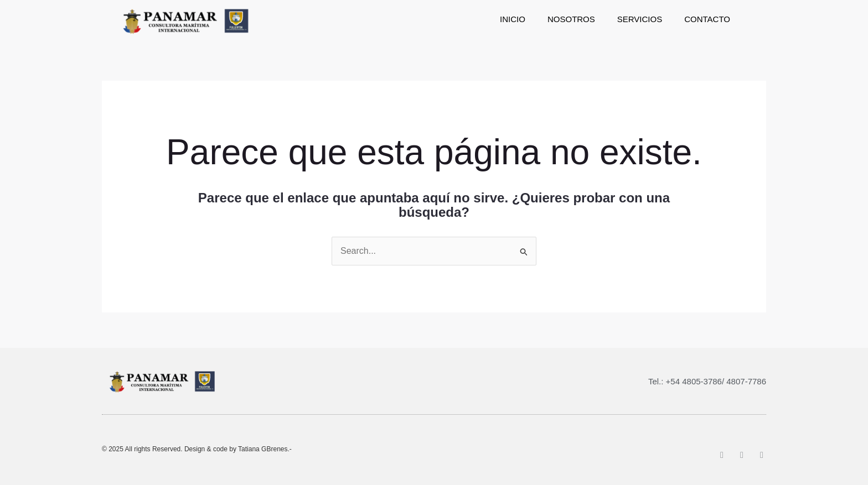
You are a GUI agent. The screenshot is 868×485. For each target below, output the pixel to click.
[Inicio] (513, 19)
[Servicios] (640, 19)
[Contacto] (707, 19)
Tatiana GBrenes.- (265, 449)
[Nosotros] (571, 19)
